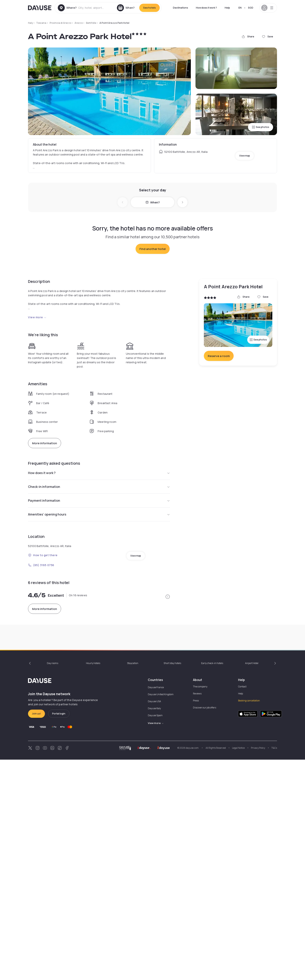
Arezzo (79, 23)
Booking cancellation (249, 921)
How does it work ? (206, 8)
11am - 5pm (94, 820)
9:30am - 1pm (41, 820)
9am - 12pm (210, 820)
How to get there (43, 700)
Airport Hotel (252, 884)
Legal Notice (238, 968)
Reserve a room (219, 431)
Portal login (59, 934)
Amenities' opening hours (99, 659)
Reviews (197, 914)
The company (200, 907)
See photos (261, 127)
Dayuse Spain (155, 936)
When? (153, 202)
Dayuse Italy (154, 929)
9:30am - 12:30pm (68, 820)
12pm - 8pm (182, 820)
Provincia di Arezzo (60, 23)
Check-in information (99, 632)
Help (227, 8)
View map (245, 156)
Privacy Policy (258, 968)
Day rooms (53, 884)
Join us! (36, 934)
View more (37, 393)
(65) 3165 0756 (41, 710)
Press (196, 921)
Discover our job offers (205, 928)
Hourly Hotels (93, 884)
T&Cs (274, 968)
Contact (242, 907)
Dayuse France (156, 908)
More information (45, 519)
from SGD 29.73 (42, 589)
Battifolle (91, 23)
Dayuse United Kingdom (161, 915)
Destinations (181, 8)
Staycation (133, 884)
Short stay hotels (172, 884)
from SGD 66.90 (88, 589)
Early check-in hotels (212, 884)
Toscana (41, 23)
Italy (30, 23)
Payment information (99, 645)
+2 (110, 820)
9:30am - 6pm (158, 820)
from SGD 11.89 (134, 589)
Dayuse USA (154, 922)
